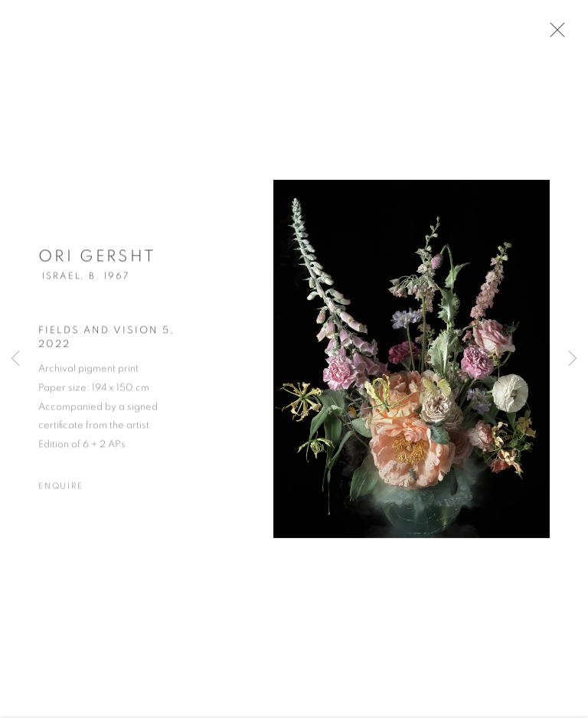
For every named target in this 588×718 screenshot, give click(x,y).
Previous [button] (15, 359)
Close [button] (567, 34)
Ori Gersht (97, 262)
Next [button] (573, 359)
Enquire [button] (61, 492)
